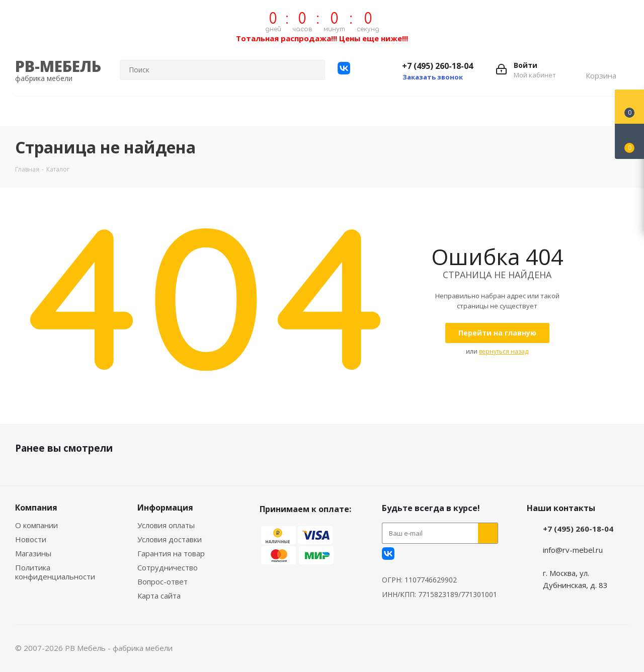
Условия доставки (170, 539)
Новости (31, 539)
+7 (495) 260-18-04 (437, 66)
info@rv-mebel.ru (573, 550)
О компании (36, 525)
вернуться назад (504, 351)
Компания (36, 508)
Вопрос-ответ (163, 581)
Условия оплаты (166, 525)
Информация (165, 508)
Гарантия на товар (171, 553)
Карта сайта (159, 596)
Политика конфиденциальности (55, 572)
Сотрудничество (168, 567)
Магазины (33, 553)
